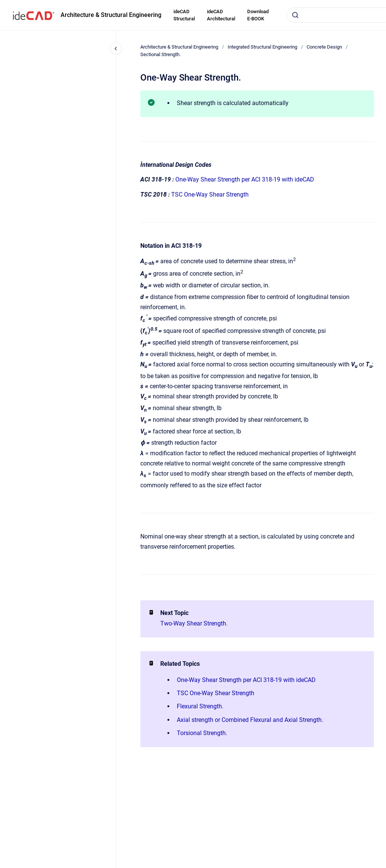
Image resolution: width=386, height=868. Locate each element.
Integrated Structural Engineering (262, 47)
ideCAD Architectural (221, 15)
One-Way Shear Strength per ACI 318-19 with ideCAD (245, 179)
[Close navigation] (116, 49)
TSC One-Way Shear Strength (210, 194)
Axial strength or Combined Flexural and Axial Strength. (250, 720)
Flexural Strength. (200, 706)
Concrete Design (324, 47)
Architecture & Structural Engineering (111, 15)
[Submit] (295, 15)
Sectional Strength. (160, 54)
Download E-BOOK (258, 15)
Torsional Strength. (202, 733)
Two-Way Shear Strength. (194, 623)
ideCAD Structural (184, 15)
